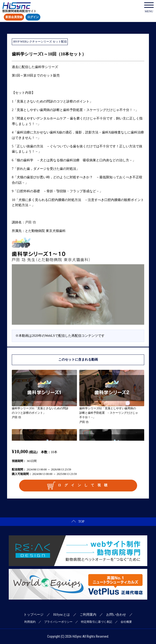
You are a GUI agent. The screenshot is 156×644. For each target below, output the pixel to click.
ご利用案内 (88, 615)
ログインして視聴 (79, 486)
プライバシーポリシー (58, 622)
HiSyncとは (62, 615)
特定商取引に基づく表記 (97, 622)
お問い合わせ (116, 615)
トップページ (34, 615)
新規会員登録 (14, 17)
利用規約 (30, 622)
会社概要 (126, 622)
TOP (78, 522)
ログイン (33, 17)
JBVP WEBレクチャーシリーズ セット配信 (40, 42)
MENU (149, 8)
